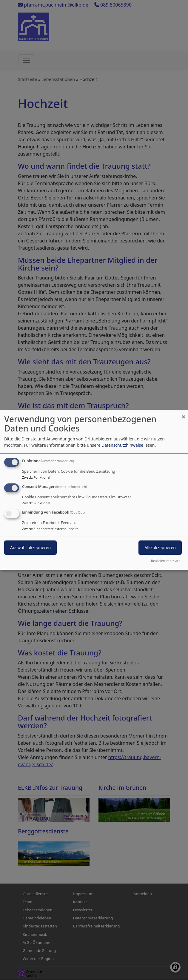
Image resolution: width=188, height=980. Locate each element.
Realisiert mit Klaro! (166, 561)
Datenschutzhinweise (122, 445)
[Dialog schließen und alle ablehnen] (184, 414)
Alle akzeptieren (160, 547)
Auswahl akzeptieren (30, 547)
